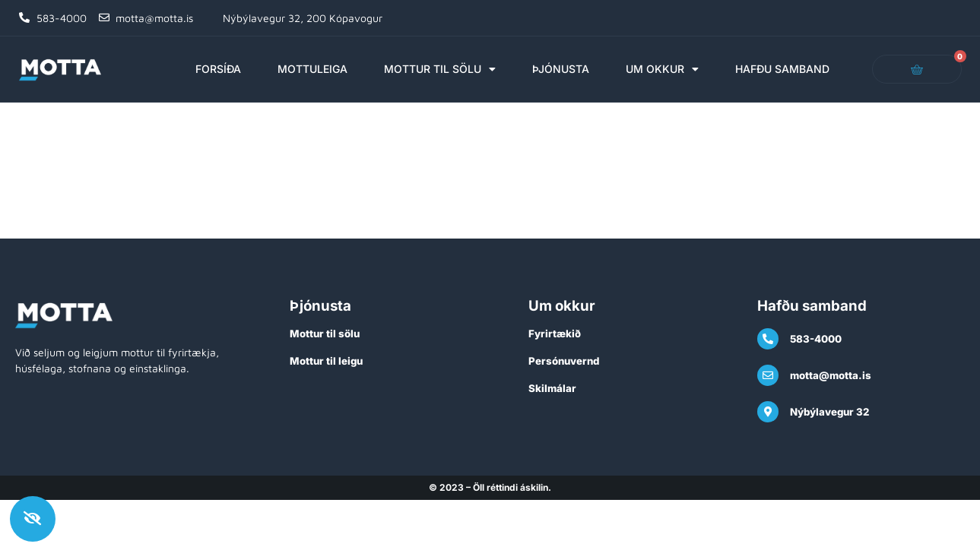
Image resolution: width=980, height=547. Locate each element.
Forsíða (218, 69)
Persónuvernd (564, 361)
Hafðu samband (782, 69)
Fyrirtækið (555, 334)
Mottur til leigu (326, 361)
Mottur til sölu (440, 69)
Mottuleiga (312, 69)
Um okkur (662, 69)
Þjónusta (561, 69)
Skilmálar (552, 388)
